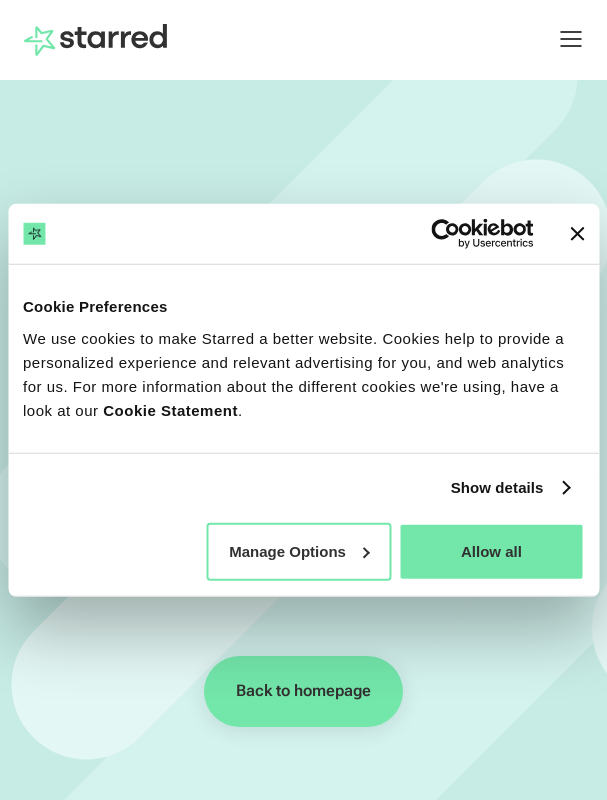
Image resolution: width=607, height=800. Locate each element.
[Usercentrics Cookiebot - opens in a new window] (445, 234)
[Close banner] (577, 234)
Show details (497, 487)
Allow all (491, 550)
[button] (561, 39)
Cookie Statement (170, 409)
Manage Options (299, 550)
